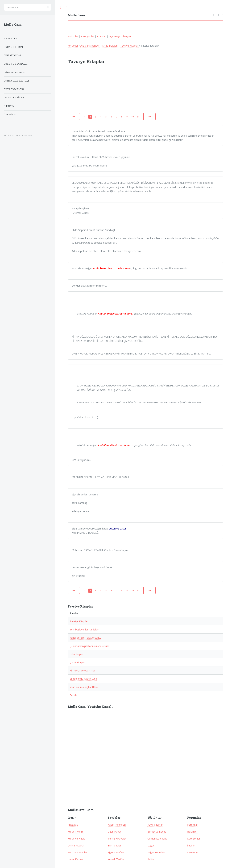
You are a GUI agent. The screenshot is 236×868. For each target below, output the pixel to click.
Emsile (73, 695)
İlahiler (151, 859)
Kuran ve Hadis (76, 838)
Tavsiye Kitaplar (129, 46)
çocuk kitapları (78, 662)
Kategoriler (88, 36)
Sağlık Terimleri (156, 852)
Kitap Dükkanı (110, 46)
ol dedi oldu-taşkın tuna (83, 679)
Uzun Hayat (114, 832)
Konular (102, 36)
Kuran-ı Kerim (76, 832)
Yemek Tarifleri (117, 859)
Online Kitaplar (76, 845)
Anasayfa (73, 825)
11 (138, 117)
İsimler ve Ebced (157, 832)
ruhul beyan (76, 654)
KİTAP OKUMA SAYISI (82, 670)
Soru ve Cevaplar (77, 852)
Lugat (151, 845)
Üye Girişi (114, 36)
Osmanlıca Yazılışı (157, 838)
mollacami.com (25, 136)
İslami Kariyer (75, 859)
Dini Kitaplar (13, 55)
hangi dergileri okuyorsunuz (86, 638)
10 (133, 117)
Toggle (61, 7)
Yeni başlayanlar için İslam (84, 629)
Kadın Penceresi (117, 825)
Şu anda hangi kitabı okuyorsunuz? (89, 646)
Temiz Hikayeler (117, 838)
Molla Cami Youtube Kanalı (90, 707)
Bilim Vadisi (114, 845)
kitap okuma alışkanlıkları (84, 687)
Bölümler (73, 36)
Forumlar (73, 46)
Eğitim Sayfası (116, 852)
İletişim (127, 36)
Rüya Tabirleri (155, 825)
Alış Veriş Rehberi (90, 46)
